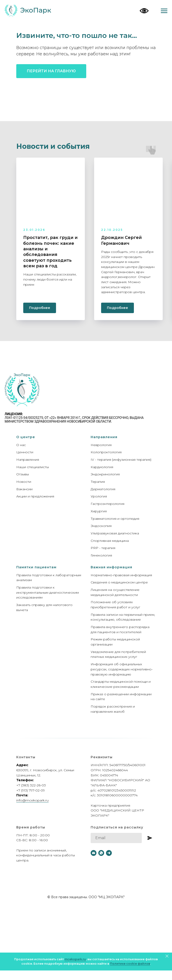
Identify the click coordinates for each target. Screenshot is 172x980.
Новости (24, 482)
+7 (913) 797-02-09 (31, 790)
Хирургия (99, 511)
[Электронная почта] (94, 853)
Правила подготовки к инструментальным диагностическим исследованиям (48, 592)
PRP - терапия (103, 548)
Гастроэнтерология (107, 504)
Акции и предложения (35, 496)
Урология (99, 496)
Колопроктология (106, 452)
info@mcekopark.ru (32, 800)
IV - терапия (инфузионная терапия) (121, 460)
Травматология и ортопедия (115, 519)
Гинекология (101, 555)
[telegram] (109, 853)
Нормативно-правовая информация (121, 575)
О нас (21, 445)
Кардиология (102, 467)
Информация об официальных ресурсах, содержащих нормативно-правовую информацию (122, 669)
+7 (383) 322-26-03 (31, 785)
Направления (28, 460)
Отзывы (23, 474)
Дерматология (103, 489)
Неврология (101, 445)
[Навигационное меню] (164, 11)
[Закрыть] (167, 956)
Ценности (25, 452)
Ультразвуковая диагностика (115, 533)
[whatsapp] (101, 853)
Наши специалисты (33, 467)
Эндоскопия (101, 526)
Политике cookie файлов (130, 964)
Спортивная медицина (110, 541)
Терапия (98, 482)
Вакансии (24, 489)
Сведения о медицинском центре (119, 582)
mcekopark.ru (75, 959)
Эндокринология (105, 474)
